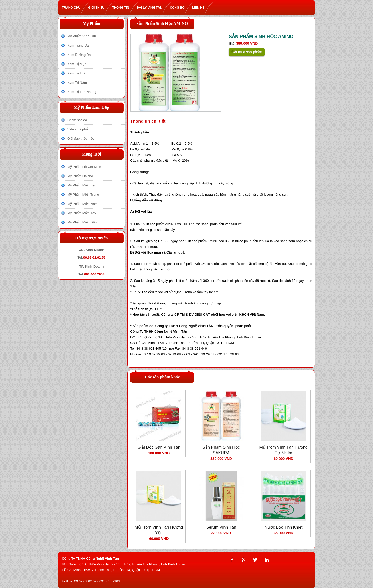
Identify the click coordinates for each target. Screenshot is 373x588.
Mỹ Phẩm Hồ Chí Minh (84, 167)
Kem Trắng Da (78, 45)
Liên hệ (200, 8)
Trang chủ (73, 8)
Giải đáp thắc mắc (81, 138)
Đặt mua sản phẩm (247, 52)
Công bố (179, 8)
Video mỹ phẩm (79, 129)
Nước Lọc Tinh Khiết (284, 527)
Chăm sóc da (77, 120)
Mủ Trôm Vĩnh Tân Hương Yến (159, 530)
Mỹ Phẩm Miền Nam (82, 204)
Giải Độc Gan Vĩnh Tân (159, 447)
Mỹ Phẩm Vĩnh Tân (82, 36)
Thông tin (123, 8)
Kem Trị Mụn (77, 64)
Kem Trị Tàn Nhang (82, 92)
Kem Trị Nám (77, 82)
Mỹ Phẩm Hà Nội (80, 176)
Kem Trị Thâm (78, 73)
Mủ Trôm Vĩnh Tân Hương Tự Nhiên (284, 450)
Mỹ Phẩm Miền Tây (82, 213)
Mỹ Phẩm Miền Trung (83, 195)
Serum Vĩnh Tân (221, 527)
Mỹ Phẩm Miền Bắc (82, 185)
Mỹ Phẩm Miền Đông (83, 222)
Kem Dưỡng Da (79, 55)
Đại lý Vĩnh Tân (152, 8)
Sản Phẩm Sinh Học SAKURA (221, 450)
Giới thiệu (98, 8)
